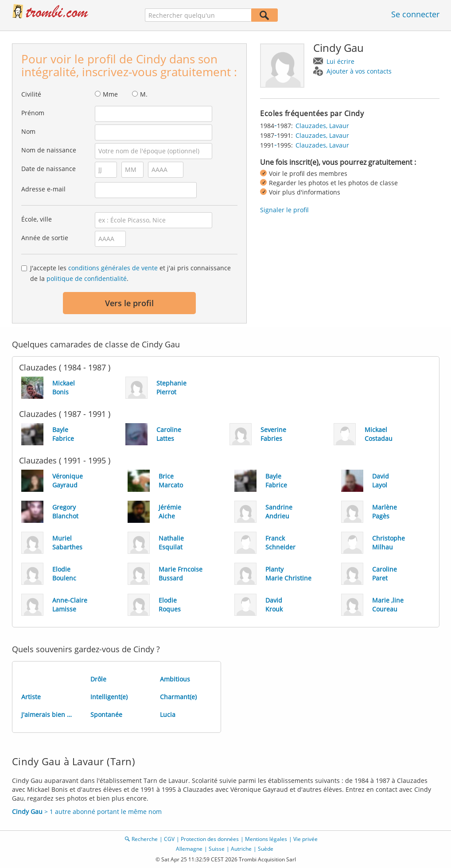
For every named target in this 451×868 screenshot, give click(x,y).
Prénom (33, 113)
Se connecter (415, 14)
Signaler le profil (284, 210)
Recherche (145, 839)
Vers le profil (129, 303)
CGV (169, 839)
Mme (110, 94)
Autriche (241, 849)
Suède (266, 849)
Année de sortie (45, 238)
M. (144, 94)
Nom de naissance (49, 150)
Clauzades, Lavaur (322, 126)
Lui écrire (340, 61)
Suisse (217, 849)
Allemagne (189, 849)
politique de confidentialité (87, 278)
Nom (28, 131)
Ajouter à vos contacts (359, 71)
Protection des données (210, 839)
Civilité (31, 94)
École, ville (37, 219)
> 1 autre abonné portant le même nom (87, 812)
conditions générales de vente (113, 268)
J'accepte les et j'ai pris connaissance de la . (130, 273)
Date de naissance (49, 169)
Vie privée (305, 839)
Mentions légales (266, 839)
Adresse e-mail (43, 189)
